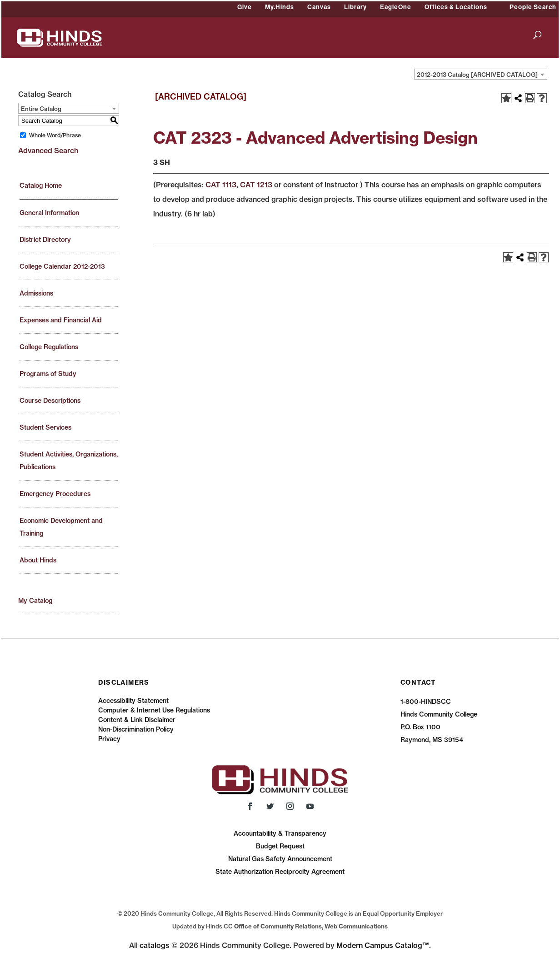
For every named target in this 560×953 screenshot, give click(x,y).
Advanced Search (48, 150)
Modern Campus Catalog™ (383, 945)
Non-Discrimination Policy (136, 729)
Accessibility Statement (133, 701)
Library (355, 7)
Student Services (45, 427)
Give (245, 7)
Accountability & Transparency (280, 833)
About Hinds (38, 560)
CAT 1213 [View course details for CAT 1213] (256, 185)
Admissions (36, 293)
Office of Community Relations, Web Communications (311, 926)
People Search (533, 7)
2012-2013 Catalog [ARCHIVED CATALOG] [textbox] (477, 75)
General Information (49, 213)
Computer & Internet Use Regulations (154, 710)
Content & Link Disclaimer (137, 720)
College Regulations (49, 347)
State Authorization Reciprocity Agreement (280, 872)
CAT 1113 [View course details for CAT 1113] (221, 185)
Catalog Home (41, 186)
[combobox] (481, 74)
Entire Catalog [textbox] (41, 109)
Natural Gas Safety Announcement (280, 859)
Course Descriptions (50, 401)
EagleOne (396, 7)
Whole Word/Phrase (55, 135)
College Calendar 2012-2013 (62, 266)
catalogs (155, 945)
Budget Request (280, 846)
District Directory (45, 240)
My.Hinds (280, 7)
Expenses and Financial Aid (61, 320)
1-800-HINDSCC (426, 702)
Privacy (109, 739)
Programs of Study (48, 374)
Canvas (319, 7)
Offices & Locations (456, 7)
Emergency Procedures (55, 494)
